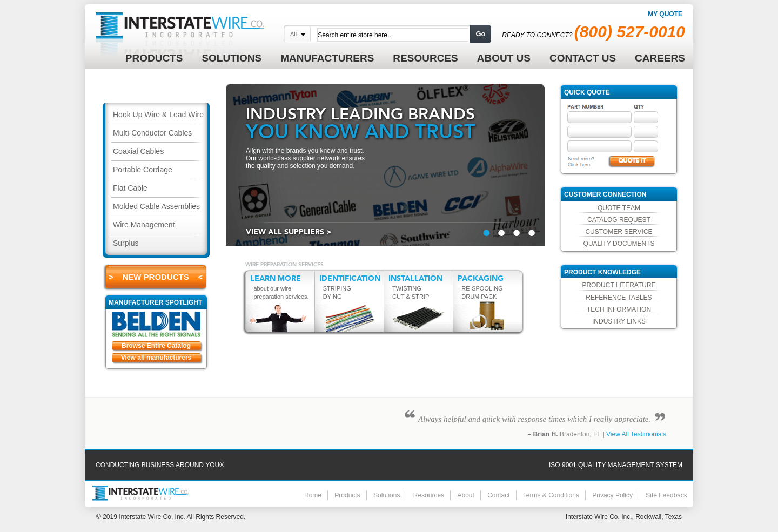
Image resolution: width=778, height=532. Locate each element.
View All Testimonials (636, 434)
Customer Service (619, 232)
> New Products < (156, 277)
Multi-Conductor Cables (152, 133)
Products (347, 495)
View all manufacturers (156, 358)
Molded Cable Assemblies (156, 206)
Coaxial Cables (138, 151)
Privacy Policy (612, 495)
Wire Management (144, 225)
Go (480, 34)
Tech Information (619, 309)
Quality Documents (619, 244)
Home (313, 495)
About (465, 495)
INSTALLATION (415, 278)
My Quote (665, 14)
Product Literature (619, 285)
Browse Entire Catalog (156, 346)
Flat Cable (130, 188)
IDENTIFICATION (350, 278)
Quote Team (619, 208)
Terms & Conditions (551, 495)
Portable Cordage (143, 170)
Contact (498, 495)
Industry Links (619, 321)
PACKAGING (481, 278)
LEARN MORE (276, 278)
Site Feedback (666, 495)
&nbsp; (487, 233)
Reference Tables (619, 298)
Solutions (387, 495)
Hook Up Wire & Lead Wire (158, 115)
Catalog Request (619, 220)
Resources (429, 495)
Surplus (126, 243)
